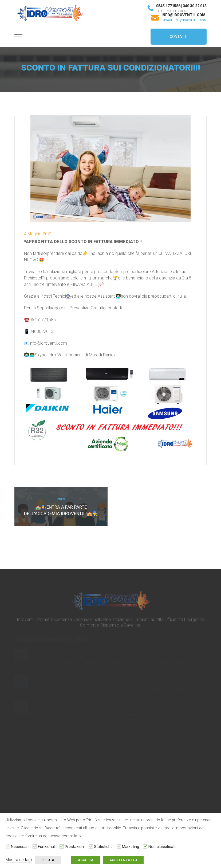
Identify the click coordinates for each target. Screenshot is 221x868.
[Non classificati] (145, 846)
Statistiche (103, 847)
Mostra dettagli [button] (19, 860)
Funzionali (47, 847)
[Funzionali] (35, 846)
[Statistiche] (91, 846)
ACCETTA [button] (86, 860)
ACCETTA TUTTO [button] (123, 860)
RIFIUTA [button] (48, 860)
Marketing (131, 847)
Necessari (20, 847)
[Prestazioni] (62, 846)
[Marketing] (119, 846)
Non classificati (162, 847)
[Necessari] (8, 846)
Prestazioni (75, 847)
